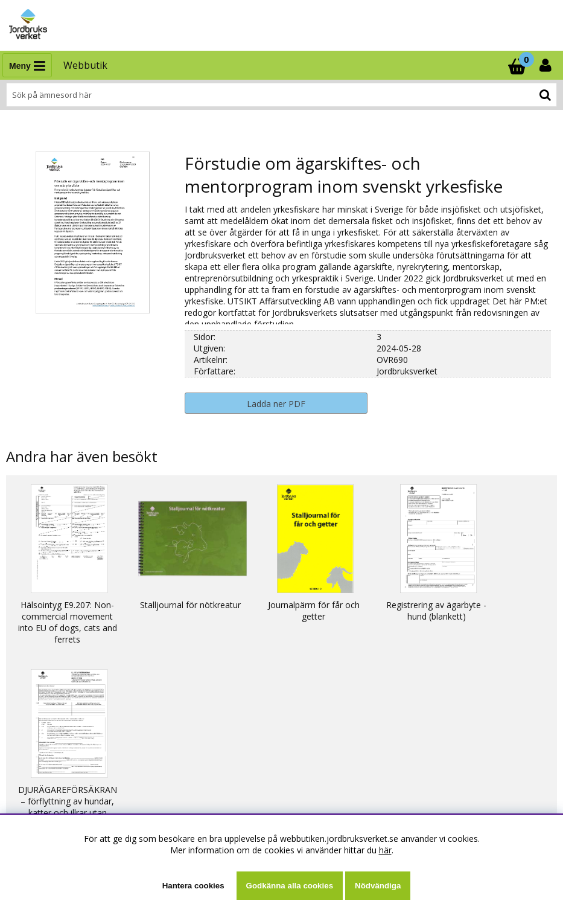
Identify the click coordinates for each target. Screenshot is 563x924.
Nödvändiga (378, 886)
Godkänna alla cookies (290, 886)
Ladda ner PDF (276, 404)
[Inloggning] (547, 65)
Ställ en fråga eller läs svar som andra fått (94, 768)
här (385, 850)
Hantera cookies (193, 886)
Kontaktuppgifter (45, 780)
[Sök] (281, 95)
